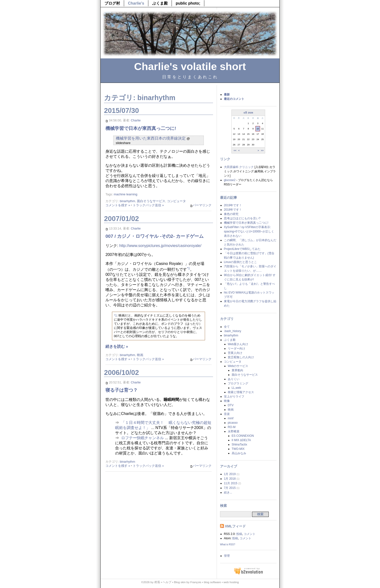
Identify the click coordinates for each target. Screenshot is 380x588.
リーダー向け (237, 349)
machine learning (125, 194)
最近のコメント (234, 99)
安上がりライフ (234, 397)
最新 (227, 95)
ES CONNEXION (243, 436)
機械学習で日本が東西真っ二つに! (141, 128)
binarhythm (127, 201)
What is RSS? (228, 544)
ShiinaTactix (239, 445)
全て (227, 327)
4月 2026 (248, 113)
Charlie (136, 120)
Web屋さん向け (238, 344)
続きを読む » (117, 346)
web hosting (231, 582)
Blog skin (180, 582)
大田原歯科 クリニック (239, 167)
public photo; (188, 3)
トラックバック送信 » (148, 205)
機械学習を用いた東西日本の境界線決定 (151, 138)
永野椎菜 (234, 431)
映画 (140, 355)
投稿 (239, 534)
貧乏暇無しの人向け (241, 357)
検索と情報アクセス (241, 392)
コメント (250, 534)
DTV (231, 405)
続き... (228, 493)
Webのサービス (238, 366)
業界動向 (237, 370)
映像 (227, 401)
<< (235, 150)
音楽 (227, 414)
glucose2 (230, 180)
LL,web (236, 388)
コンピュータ (176, 201)
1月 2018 (230, 479)
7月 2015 (230, 488)
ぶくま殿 (160, 3)
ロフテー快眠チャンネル (142, 438)
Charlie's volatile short (190, 66)
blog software (212, 582)
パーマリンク (201, 205)
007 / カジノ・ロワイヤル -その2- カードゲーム (154, 236)
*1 (188, 268)
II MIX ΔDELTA (241, 440)
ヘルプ (167, 582)
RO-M (232, 427)
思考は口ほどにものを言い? (242, 218)
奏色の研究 (231, 214)
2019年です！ (233, 205)
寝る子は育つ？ (122, 390)
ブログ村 (112, 3)
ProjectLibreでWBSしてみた (242, 249)
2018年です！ (233, 210)
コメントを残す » (118, 205)
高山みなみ (239, 453)
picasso (233, 423)
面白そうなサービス (151, 201)
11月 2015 (231, 483)
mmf (231, 418)
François (196, 582)
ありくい (234, 379)
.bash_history (233, 331)
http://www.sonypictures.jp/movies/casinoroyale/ (160, 246)
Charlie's (136, 3)
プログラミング (238, 383)
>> (262, 150)
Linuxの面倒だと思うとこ (241, 262)
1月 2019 (230, 474)
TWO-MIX (238, 449)
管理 (227, 556)
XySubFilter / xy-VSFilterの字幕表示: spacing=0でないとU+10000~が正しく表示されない (249, 231)
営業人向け (235, 353)
